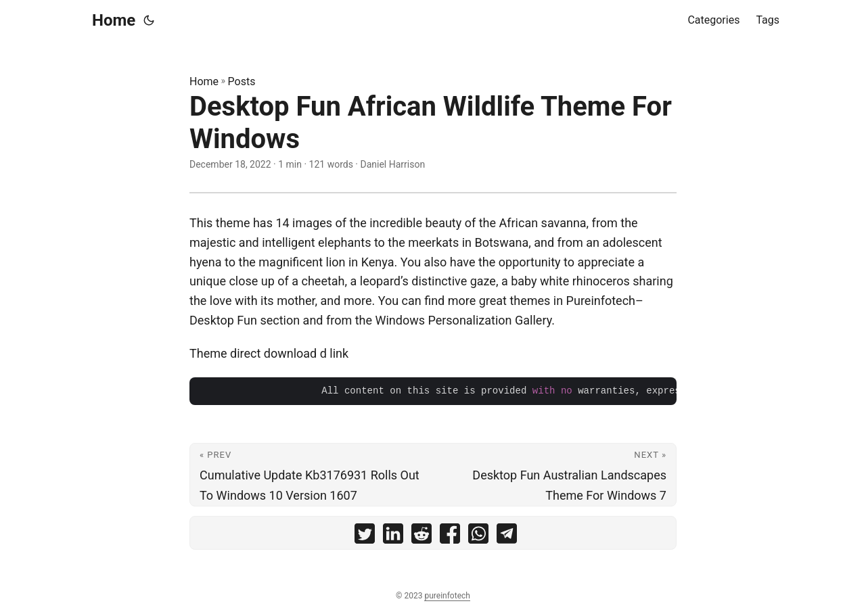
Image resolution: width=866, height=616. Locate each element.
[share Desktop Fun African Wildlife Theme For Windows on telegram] (507, 537)
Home (114, 20)
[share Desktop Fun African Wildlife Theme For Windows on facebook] (450, 537)
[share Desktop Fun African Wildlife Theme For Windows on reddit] (421, 537)
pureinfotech (447, 596)
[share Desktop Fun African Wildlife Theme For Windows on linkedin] (393, 537)
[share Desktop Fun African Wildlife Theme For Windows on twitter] (365, 537)
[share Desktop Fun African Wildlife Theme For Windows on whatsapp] (478, 537)
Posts (242, 81)
